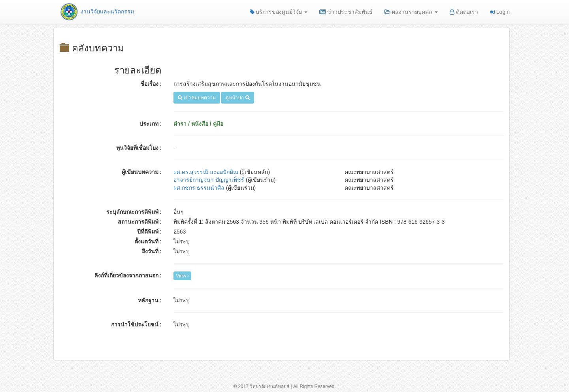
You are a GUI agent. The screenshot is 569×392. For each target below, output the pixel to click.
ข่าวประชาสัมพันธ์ (346, 12)
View (182, 276)
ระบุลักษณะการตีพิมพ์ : (134, 212)
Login (500, 12)
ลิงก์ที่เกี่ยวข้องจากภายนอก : (128, 275)
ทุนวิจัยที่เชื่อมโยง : (139, 148)
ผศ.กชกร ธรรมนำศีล (199, 188)
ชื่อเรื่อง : (151, 84)
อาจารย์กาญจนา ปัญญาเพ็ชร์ (209, 180)
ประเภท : (151, 124)
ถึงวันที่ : (152, 251)
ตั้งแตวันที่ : (148, 241)
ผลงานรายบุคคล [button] (411, 12)
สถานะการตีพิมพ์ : (140, 222)
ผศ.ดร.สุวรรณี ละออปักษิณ (206, 172)
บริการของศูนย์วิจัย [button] (279, 12)
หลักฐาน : (150, 300)
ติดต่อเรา (464, 12)
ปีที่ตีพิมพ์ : (150, 232)
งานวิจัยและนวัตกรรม (97, 11)
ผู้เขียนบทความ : (142, 172)
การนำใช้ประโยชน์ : (137, 324)
